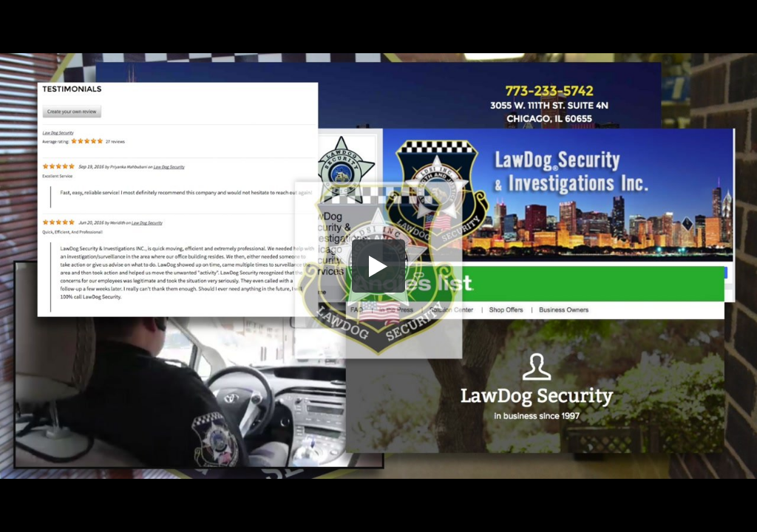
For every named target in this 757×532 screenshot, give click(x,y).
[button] (378, 266)
